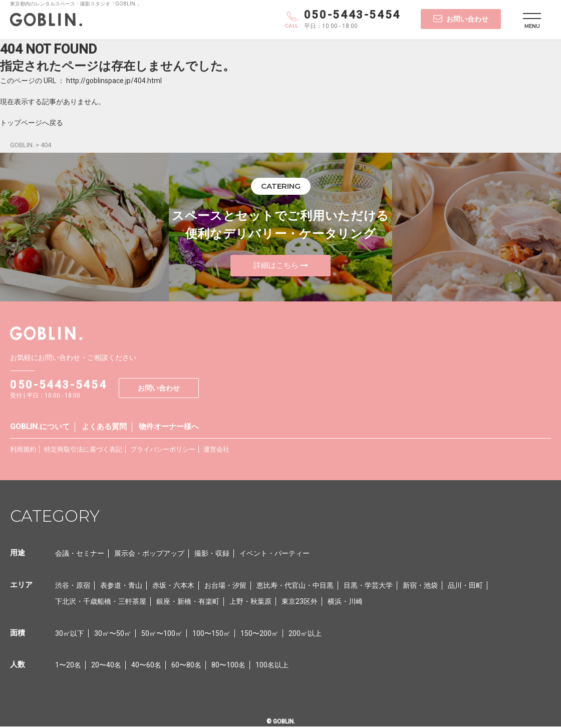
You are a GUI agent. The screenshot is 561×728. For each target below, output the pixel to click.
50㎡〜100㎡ (162, 634)
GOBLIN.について (40, 428)
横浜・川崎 (345, 602)
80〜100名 (228, 666)
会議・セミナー (80, 554)
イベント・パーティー (274, 554)
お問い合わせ (461, 19)
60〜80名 (186, 666)
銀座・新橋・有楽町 (188, 602)
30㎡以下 (70, 634)
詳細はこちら (281, 266)
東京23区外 (300, 602)
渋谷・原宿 (73, 586)
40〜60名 (146, 666)
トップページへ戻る (32, 123)
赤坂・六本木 (173, 586)
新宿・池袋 (420, 586)
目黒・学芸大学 (368, 586)
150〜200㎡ (259, 634)
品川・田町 (465, 586)
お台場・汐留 (225, 586)
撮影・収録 (212, 554)
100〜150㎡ (211, 634)
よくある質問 (104, 428)
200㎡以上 (305, 634)
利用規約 (23, 450)
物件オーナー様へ (169, 428)
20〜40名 (106, 666)
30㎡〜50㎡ (113, 634)
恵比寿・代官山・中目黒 (295, 586)
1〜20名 (68, 666)
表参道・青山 (121, 586)
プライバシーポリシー (163, 450)
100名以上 (272, 666)
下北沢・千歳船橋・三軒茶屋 (101, 602)
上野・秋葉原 (250, 602)
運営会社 (216, 450)
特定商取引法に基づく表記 (83, 450)
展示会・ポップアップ (149, 554)
